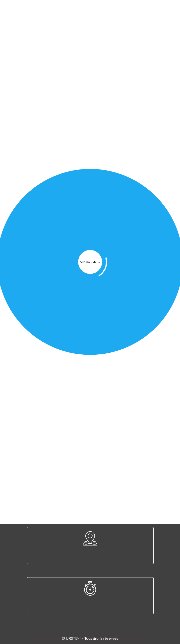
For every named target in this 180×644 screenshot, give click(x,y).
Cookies (80, 385)
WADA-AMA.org (126, 272)
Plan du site (117, 385)
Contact (140, 385)
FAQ (97, 385)
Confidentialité (53, 385)
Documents (108, 138)
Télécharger (90, 175)
